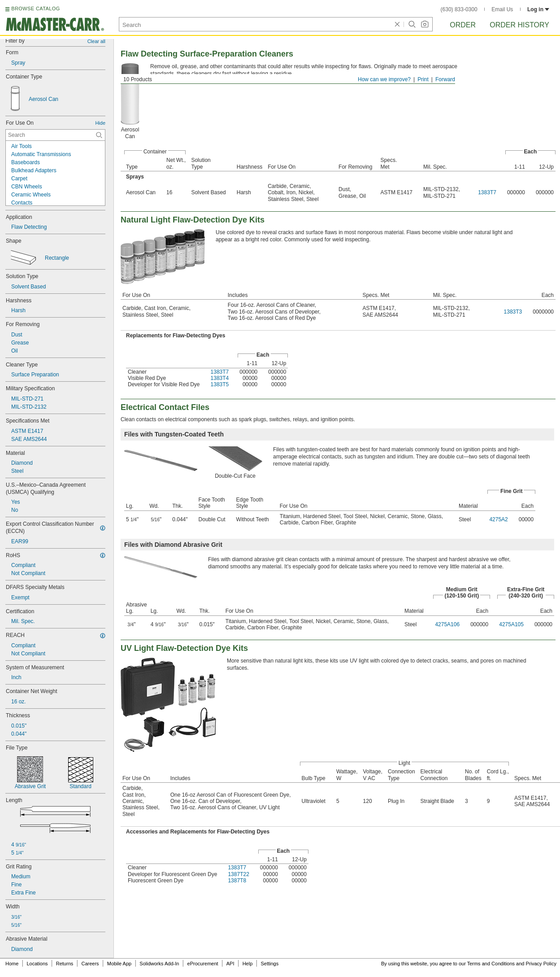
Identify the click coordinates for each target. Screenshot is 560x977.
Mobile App (119, 964)
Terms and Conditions (491, 964)
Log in (538, 9)
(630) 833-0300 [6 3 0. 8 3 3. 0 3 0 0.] (459, 9)
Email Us (502, 9)
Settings (269, 964)
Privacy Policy (541, 964)
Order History (519, 25)
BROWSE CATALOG (35, 9)
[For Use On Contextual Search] (55, 135)
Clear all (96, 41)
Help (248, 964)
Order (463, 25)
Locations (37, 964)
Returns (65, 964)
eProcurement (203, 964)
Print (423, 79)
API (230, 964)
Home (12, 964)
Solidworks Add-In (159, 964)
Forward (445, 79)
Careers (90, 964)
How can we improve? (384, 79)
